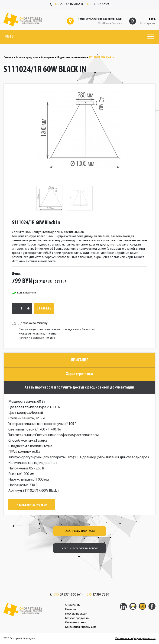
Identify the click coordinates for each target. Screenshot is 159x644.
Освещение (48, 57)
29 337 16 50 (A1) (67, 4)
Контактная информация (81, 627)
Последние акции (76, 614)
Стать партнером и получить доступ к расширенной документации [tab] (79, 387)
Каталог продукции (27, 57)
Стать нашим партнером (80, 531)
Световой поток (22, 430)
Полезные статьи (76, 623)
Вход (152, 19)
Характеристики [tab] (79, 374)
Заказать (44, 308)
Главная (8, 57)
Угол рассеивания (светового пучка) (38, 424)
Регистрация (148, 23)
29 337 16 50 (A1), (67, 595)
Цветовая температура (28, 407)
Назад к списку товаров (32, 505)
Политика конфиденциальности (135, 638)
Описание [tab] (79, 360)
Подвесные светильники (71, 57)
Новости (71, 609)
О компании (73, 605)
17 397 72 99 (97, 4)
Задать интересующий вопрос (80, 548)
